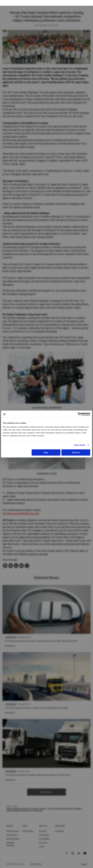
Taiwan (84, 864)
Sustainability (44, 839)
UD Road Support (13, 839)
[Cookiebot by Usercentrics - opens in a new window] (80, 414)
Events (42, 847)
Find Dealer (60, 831)
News (15, 806)
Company (43, 831)
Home (9, 806)
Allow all (76, 452)
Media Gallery (28, 831)
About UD (43, 826)
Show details (80, 445)
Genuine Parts (12, 835)
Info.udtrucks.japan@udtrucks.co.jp (21, 513)
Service (10, 826)
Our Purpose (44, 835)
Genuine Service (13, 831)
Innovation (43, 843)
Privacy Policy (36, 864)
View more (46, 792)
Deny (46, 452)
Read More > (11, 646)
